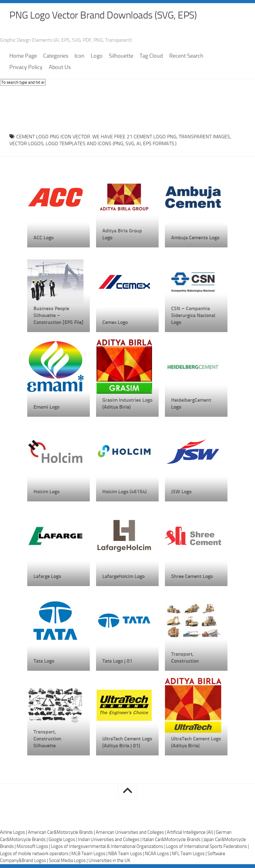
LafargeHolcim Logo (123, 577)
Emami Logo (46, 408)
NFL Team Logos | (190, 854)
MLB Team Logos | (90, 854)
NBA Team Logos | (127, 854)
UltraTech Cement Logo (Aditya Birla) (196, 743)
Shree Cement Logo (192, 577)
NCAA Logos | (158, 854)
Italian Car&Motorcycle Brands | (173, 840)
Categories (56, 57)
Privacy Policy (26, 68)
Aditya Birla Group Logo (122, 235)
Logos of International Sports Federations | (207, 847)
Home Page (23, 57)
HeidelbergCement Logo (191, 404)
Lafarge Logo (47, 577)
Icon (79, 57)
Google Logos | (63, 840)
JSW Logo (181, 492)
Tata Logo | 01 (117, 662)
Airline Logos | (14, 833)
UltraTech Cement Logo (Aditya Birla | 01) (127, 743)
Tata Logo (44, 662)
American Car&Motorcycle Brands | (62, 833)
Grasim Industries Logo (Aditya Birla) (127, 404)
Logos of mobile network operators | (36, 854)
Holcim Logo (46, 492)
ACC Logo (43, 238)
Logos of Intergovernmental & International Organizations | (109, 847)
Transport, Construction (185, 658)
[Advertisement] (128, 109)
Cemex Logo (115, 323)
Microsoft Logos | (34, 847)
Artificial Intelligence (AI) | (191, 833)
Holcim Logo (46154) (125, 492)
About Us (60, 68)
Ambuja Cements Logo (195, 238)
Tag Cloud (151, 57)
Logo (97, 57)
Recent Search (186, 57)
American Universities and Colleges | (131, 833)
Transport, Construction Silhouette (47, 739)
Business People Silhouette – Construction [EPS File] (59, 316)
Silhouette (121, 57)
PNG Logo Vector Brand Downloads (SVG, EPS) (115, 16)
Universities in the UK (109, 861)
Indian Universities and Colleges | (110, 840)
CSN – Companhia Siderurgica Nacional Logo (193, 316)
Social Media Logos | (69, 861)
